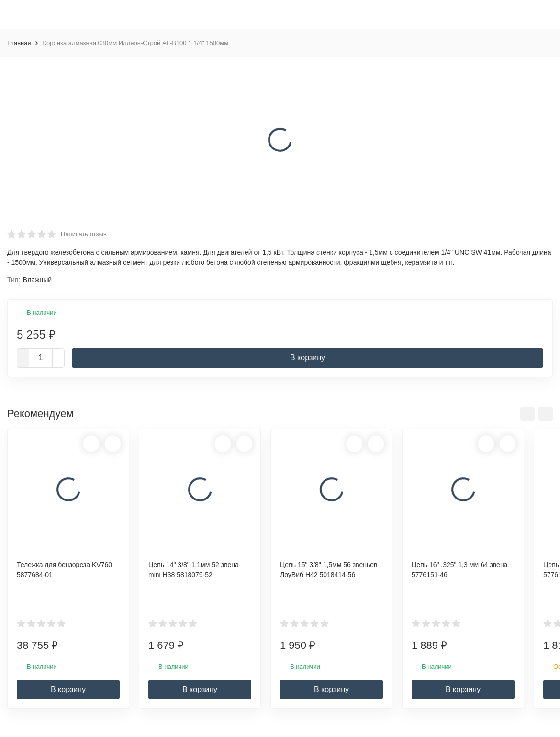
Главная (19, 43)
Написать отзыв (84, 234)
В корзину (308, 357)
